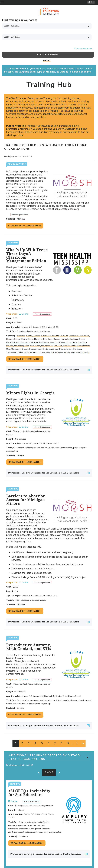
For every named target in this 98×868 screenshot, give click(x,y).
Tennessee (11, 346)
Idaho (31, 333)
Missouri (64, 336)
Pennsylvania (35, 342)
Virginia (42, 346)
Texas (20, 346)
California (55, 329)
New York (58, 339)
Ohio (8, 342)
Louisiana (74, 333)
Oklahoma (16, 342)
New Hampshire (22, 339)
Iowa (50, 333)
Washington (51, 346)
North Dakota (84, 339)
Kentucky (65, 333)
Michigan (21, 212)
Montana (73, 336)
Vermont (33, 346)
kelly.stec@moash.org (68, 203)
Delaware (85, 329)
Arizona (37, 329)
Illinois (37, 333)
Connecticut (74, 329)
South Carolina (61, 342)
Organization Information (25, 219)
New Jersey (35, 339)
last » (82, 737)
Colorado (64, 329)
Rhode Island (48, 342)
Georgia (17, 333)
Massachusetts (23, 336)
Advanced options (84, 42)
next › (76, 737)
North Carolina (70, 339)
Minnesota (44, 336)
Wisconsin (76, 346)
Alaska (29, 329)
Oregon (25, 342)
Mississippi (55, 336)
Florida (9, 333)
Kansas (57, 333)
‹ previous (39, 766)
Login (91, 2)
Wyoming (86, 346)
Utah (26, 346)
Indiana (44, 333)
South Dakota (75, 342)
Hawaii (24, 333)
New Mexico (47, 339)
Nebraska (82, 336)
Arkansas (45, 329)
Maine (82, 333)
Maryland (10, 336)
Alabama (21, 329)
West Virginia (64, 346)
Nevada (10, 339)
